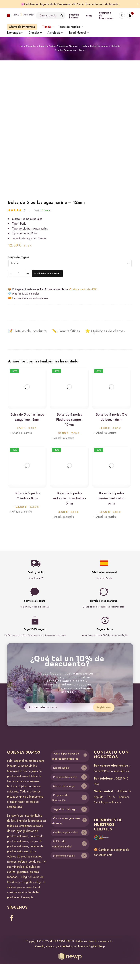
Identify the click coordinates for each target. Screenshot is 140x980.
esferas (23, 862)
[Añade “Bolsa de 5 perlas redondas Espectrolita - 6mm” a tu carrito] (63, 517)
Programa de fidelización (60, 798)
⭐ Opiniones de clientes (105, 331)
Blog (89, 16)
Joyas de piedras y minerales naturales (59, 46)
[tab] (27, 331)
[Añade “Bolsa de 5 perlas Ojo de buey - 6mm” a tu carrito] (105, 433)
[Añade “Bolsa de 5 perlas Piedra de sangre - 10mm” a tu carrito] (63, 438)
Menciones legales (64, 856)
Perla (84, 46)
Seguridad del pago (65, 809)
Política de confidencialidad (62, 844)
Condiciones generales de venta (66, 821)
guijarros (23, 872)
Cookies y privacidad (65, 832)
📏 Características (66, 331)
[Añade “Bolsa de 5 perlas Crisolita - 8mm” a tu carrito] (21, 512)
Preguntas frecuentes (65, 777)
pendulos (34, 862)
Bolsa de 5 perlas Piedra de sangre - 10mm (69, 420)
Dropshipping (61, 768)
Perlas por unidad (99, 46)
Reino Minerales (28, 46)
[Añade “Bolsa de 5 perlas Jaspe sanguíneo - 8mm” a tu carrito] (21, 433)
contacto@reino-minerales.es (111, 771)
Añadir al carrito (48, 273)
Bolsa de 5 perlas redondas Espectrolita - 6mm (69, 498)
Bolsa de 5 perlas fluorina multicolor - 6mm (111, 498)
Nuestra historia (74, 16)
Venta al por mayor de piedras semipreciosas (66, 756)
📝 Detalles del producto (27, 331)
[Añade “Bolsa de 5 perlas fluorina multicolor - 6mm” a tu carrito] (105, 517)
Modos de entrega (64, 786)
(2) (25, 210)
